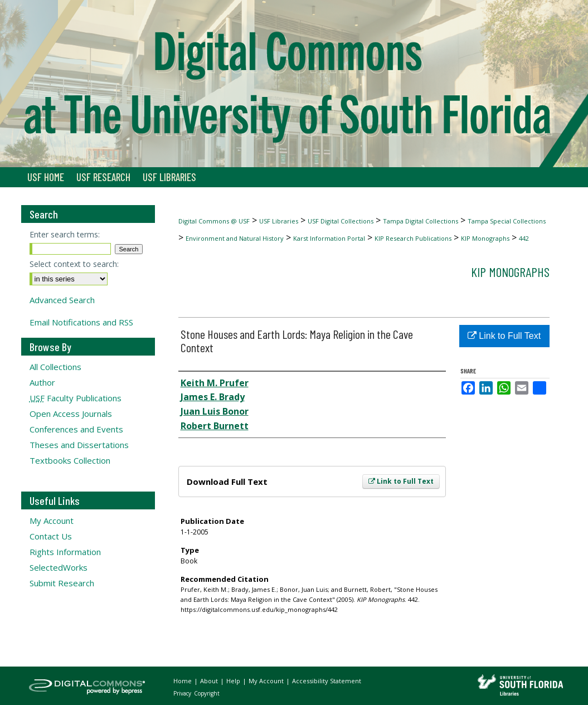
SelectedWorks (59, 567)
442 (524, 238)
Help (234, 681)
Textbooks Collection (70, 460)
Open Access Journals (71, 414)
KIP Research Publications (413, 238)
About (210, 681)
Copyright (207, 693)
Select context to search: (74, 264)
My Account (52, 521)
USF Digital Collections (341, 221)
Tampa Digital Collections (421, 221)
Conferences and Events (76, 429)
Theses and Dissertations (79, 445)
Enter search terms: (65, 234)
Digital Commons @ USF (214, 221)
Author (42, 382)
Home (183, 681)
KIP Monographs (485, 238)
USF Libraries (279, 221)
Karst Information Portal (329, 238)
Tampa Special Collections (507, 221)
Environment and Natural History (235, 238)
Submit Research (62, 583)
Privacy (183, 693)
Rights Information (65, 552)
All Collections (55, 367)
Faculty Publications (76, 398)
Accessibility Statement (327, 681)
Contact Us (51, 536)
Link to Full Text (401, 481)
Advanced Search (62, 300)
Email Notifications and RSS (81, 322)
